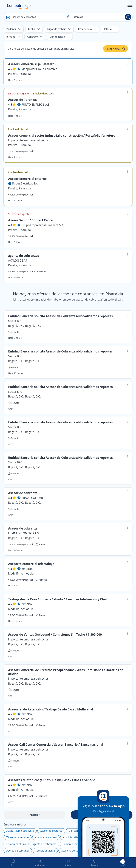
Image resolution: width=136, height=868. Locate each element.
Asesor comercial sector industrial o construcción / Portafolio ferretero (62, 135)
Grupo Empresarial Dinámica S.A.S (43, 225)
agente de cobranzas (24, 256)
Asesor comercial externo (27, 179)
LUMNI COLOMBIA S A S (23, 533)
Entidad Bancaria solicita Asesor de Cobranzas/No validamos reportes (60, 316)
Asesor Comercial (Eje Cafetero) (32, 64)
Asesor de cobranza (23, 493)
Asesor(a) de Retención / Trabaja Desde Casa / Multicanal (51, 709)
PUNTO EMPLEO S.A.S (35, 105)
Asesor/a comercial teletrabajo (31, 564)
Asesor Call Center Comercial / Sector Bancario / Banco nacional (56, 744)
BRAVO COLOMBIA (33, 498)
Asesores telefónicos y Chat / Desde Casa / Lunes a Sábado (52, 780)
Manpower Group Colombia (39, 69)
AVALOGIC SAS (18, 261)
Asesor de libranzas (23, 100)
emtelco (27, 569)
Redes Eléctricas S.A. (25, 183)
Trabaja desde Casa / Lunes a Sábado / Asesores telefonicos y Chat (58, 599)
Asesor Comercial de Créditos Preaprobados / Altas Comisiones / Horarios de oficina (66, 672)
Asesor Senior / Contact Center (31, 220)
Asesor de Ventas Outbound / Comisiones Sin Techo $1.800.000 (55, 634)
